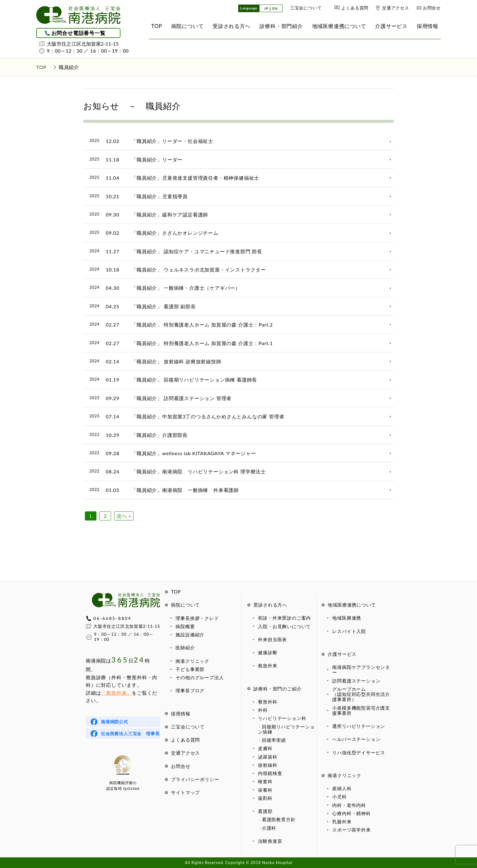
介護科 (269, 828)
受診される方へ (270, 605)
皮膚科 (265, 748)
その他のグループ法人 (200, 677)
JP (266, 9)
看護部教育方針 (279, 819)
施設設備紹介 (190, 635)
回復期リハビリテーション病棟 (286, 729)
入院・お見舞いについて (284, 626)
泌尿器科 (268, 757)
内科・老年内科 (349, 805)
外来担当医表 (272, 639)
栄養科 (265, 790)
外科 (263, 710)
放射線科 (268, 765)
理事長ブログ (190, 690)
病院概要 (185, 626)
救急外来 (268, 666)
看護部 (265, 811)
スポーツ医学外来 (351, 830)
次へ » (124, 516)
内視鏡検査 (270, 773)
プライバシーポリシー (195, 779)
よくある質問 (355, 8)
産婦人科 (342, 788)
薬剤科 (265, 798)
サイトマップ (185, 792)
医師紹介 (185, 648)
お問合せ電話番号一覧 (78, 33)
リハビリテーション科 (282, 718)
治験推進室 (270, 841)
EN (275, 9)
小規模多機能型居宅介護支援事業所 (361, 710)
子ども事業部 (190, 669)
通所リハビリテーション (359, 726)
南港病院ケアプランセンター (361, 670)
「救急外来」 (116, 693)
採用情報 (181, 714)
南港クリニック (192, 661)
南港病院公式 (115, 722)
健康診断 (268, 652)
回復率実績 (274, 740)
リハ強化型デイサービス (359, 752)
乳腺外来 (342, 821)
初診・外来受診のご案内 (284, 618)
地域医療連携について (352, 605)
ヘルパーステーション (356, 739)
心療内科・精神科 (351, 813)
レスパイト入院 (349, 631)
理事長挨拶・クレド (197, 618)
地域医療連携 (347, 618)
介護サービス (342, 654)
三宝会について (306, 8)
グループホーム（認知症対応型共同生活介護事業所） (361, 694)
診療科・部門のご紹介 (277, 689)
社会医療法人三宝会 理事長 (130, 733)
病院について (185, 605)
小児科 (339, 797)
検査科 (265, 781)
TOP (176, 592)
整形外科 (268, 702)
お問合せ (432, 8)
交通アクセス (396, 8)
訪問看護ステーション (356, 681)
